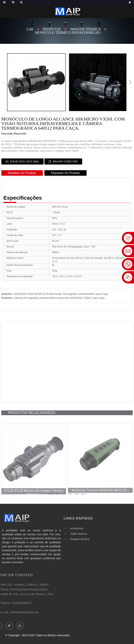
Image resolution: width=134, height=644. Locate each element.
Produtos (52, 29)
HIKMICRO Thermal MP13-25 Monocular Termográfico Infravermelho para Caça (61, 294)
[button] (130, 82)
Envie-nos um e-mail (25, 161)
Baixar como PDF (65, 161)
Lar (30, 29)
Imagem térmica (85, 29)
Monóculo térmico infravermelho (68, 33)
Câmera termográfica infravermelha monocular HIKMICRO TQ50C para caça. (60, 298)
